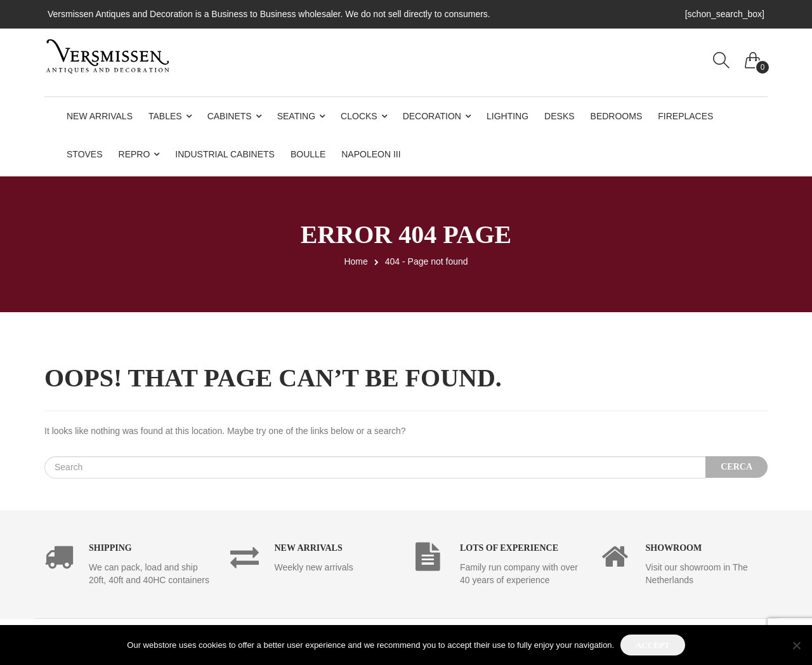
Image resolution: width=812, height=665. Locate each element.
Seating (296, 116)
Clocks (359, 116)
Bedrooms (617, 116)
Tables (165, 116)
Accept (652, 645)
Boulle (308, 154)
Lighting (507, 116)
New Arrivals (100, 116)
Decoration (432, 116)
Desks (559, 116)
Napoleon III (371, 154)
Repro (134, 154)
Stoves (85, 154)
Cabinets (230, 116)
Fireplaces (685, 116)
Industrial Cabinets (225, 154)
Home (356, 261)
